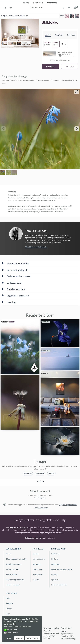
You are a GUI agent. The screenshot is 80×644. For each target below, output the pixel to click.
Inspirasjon (38, 3)
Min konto (55, 559)
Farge (8, 614)
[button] (5, 630)
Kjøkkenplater (38, 569)
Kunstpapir (37, 564)
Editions (9, 609)
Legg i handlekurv (50, 66)
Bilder (26, 3)
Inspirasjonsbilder (12, 569)
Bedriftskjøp (56, 564)
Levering (54, 574)
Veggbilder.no (13, 549)
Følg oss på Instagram (34, 538)
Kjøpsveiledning (12, 574)
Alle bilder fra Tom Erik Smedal (36, 247)
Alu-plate (36, 554)
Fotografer (52, 3)
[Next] (77, 129)
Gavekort (36, 580)
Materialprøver (38, 574)
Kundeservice (58, 549)
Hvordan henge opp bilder (15, 580)
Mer (64, 44)
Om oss (9, 554)
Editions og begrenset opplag (16, 559)
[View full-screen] (77, 92)
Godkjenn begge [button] (32, 638)
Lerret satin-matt (39, 559)
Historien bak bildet (13, 585)
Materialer (38, 549)
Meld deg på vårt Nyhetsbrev (17, 527)
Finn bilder (12, 593)
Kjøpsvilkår (55, 580)
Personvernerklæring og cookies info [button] (17, 627)
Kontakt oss (55, 554)
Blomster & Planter (21, 16)
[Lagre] (70, 66)
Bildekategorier (40, 498)
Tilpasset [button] (19, 638)
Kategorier (5, 16)
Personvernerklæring (59, 585)
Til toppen (40, 481)
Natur (11, 16)
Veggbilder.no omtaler (14, 564)
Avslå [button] (9, 638)
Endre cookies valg (41, 508)
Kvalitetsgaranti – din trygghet (62, 569)
